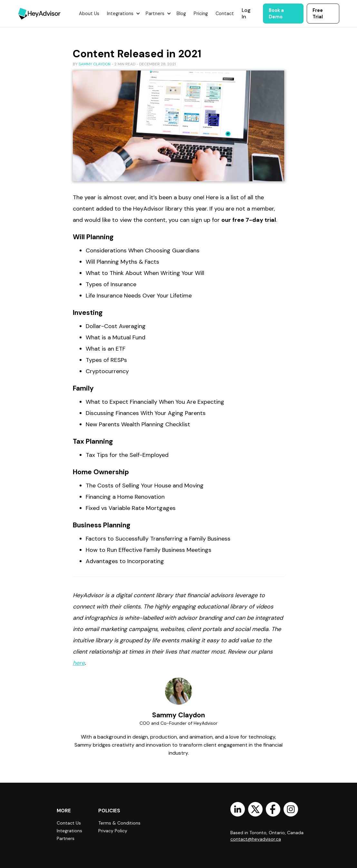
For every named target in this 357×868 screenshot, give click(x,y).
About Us (89, 14)
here (79, 663)
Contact (225, 14)
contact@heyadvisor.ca (256, 839)
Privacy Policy (113, 831)
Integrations (69, 831)
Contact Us (69, 823)
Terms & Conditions (119, 823)
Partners (66, 838)
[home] (39, 14)
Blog (181, 14)
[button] (122, 14)
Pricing (201, 14)
